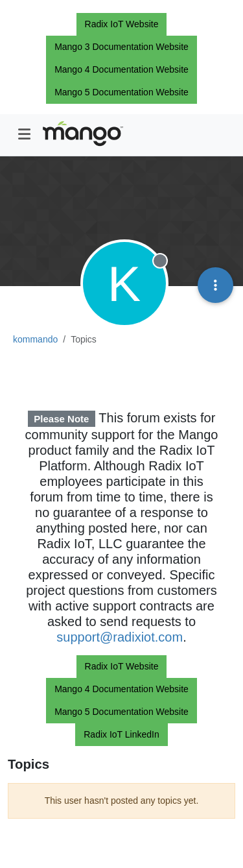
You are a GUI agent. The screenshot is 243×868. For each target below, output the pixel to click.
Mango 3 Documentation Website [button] (121, 47)
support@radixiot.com (120, 637)
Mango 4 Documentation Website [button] (121, 69)
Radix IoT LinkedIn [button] (121, 734)
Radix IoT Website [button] (122, 24)
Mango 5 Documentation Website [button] (121, 92)
